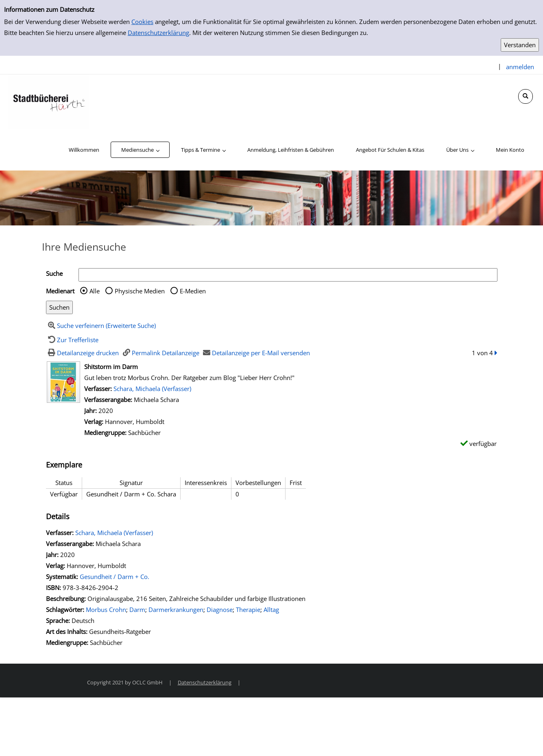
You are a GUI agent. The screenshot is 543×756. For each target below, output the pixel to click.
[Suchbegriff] (288, 275)
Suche (54, 273)
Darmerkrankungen (176, 610)
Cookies (142, 22)
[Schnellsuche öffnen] (526, 96)
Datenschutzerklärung (158, 33)
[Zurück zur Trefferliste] (72, 340)
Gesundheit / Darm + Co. (114, 577)
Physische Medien (140, 291)
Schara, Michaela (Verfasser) (152, 389)
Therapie (248, 610)
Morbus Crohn (106, 610)
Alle (95, 291)
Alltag (271, 610)
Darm (137, 610)
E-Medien (193, 291)
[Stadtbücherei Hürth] (49, 101)
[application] (140, 150)
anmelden (520, 67)
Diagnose (220, 610)
